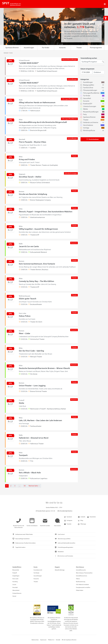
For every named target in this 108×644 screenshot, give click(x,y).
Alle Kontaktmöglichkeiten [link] (65, 511)
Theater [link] (79, 48)
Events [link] (36, 567)
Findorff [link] (15, 573)
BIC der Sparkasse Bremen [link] (69, 640)
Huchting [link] (15, 582)
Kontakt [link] (58, 640)
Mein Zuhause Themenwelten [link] (84, 573)
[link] (106, 18)
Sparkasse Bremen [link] (12, 48)
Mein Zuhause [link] (80, 567)
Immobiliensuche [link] (81, 570)
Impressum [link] (43, 640)
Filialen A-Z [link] (51, 640)
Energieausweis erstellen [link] (83, 587)
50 (25, 486)
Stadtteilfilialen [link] (17, 567)
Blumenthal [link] (16, 570)
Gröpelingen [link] (16, 576)
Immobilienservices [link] (82, 576)
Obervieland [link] (16, 590)
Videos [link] (78, 579)
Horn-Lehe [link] (15, 579)
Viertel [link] (14, 596)
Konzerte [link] (62, 48)
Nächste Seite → (34, 486)
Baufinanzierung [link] (81, 582)
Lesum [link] (14, 585)
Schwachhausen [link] (17, 593)
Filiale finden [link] (80, 590)
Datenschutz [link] (35, 640)
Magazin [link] (57, 567)
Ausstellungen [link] (29, 48)
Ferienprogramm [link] (96, 48)
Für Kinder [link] (46, 48)
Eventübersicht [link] (38, 570)
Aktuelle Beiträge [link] (60, 570)
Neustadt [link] (15, 587)
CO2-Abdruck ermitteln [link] (82, 585)
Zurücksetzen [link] (94, 139)
